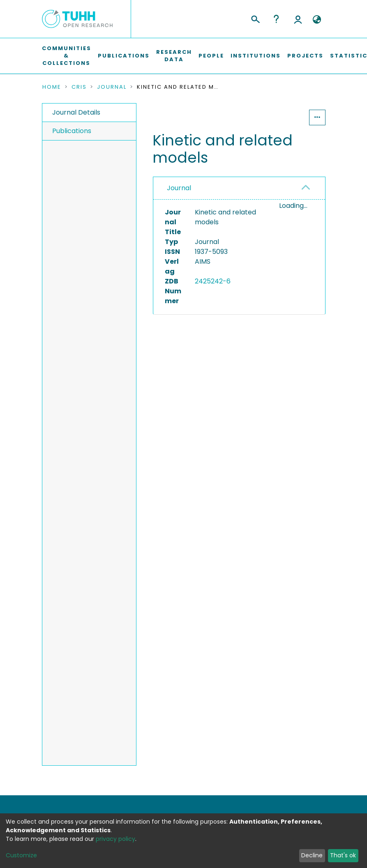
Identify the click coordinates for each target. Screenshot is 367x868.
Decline (312, 855)
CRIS (79, 87)
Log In (298, 19)
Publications (124, 56)
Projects (305, 56)
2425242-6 (213, 281)
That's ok (343, 855)
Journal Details (76, 112)
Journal (112, 87)
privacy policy (115, 839)
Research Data (174, 56)
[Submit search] (255, 18)
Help (276, 19)
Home (52, 87)
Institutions (256, 56)
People (211, 56)
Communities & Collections (67, 56)
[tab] (239, 188)
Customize (21, 855)
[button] (317, 20)
